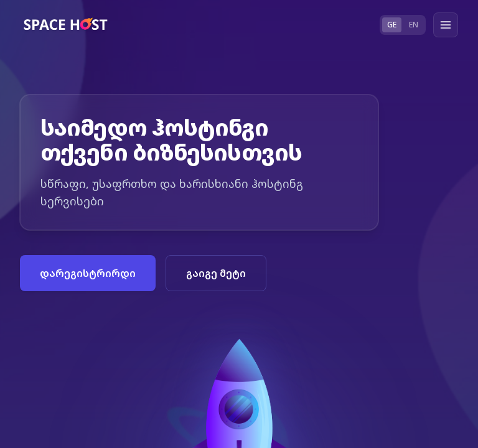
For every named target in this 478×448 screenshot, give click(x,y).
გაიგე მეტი (216, 273)
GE (392, 25)
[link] (67, 25)
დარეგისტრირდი (88, 273)
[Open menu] (446, 25)
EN (414, 25)
